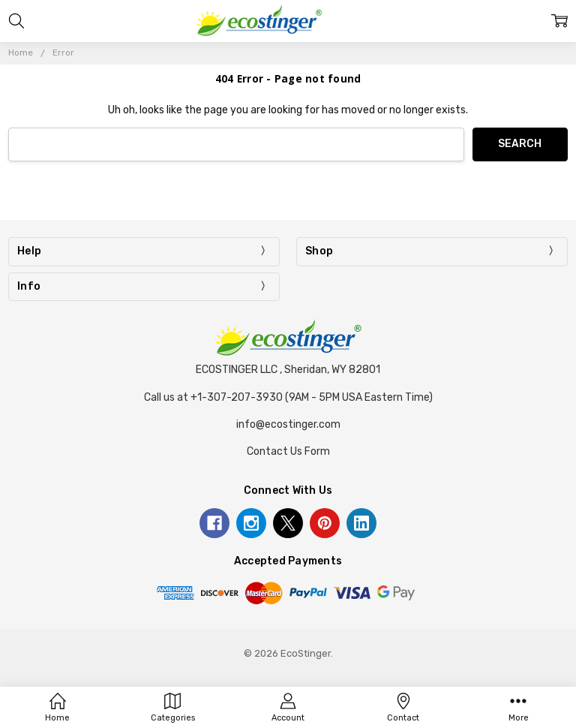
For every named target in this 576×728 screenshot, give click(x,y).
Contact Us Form (288, 451)
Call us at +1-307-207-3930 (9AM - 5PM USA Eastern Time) (288, 397)
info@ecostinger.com (288, 424)
